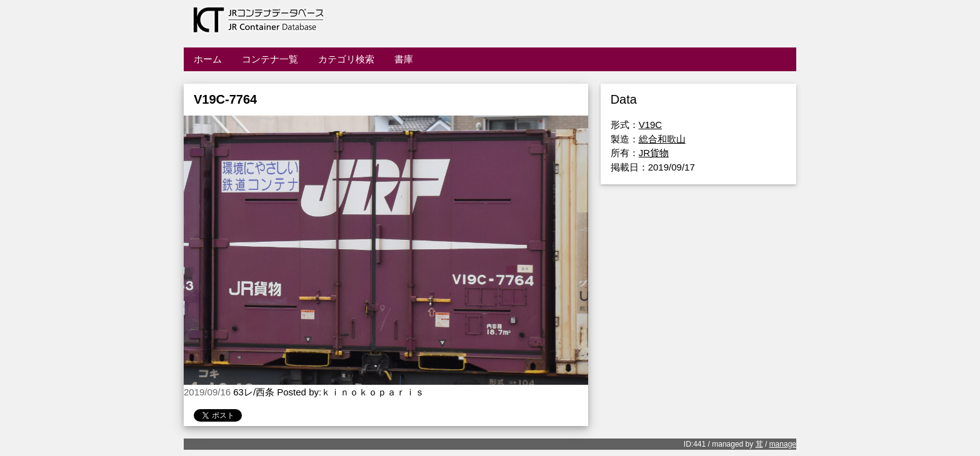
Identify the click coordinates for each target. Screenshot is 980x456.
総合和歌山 (662, 139)
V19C (651, 125)
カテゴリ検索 (346, 59)
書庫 (404, 59)
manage (783, 444)
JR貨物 (654, 153)
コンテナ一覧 (270, 59)
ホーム (208, 59)
